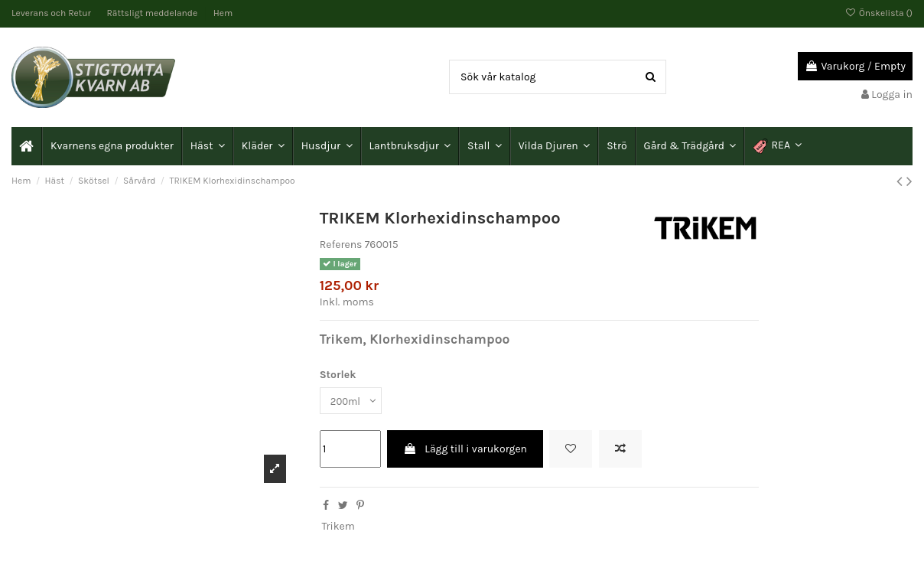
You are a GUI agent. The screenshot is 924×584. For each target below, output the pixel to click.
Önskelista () (879, 13)
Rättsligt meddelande (153, 13)
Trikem (338, 528)
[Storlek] (353, 401)
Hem (223, 13)
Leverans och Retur (52, 13)
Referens (341, 245)
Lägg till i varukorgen (465, 450)
